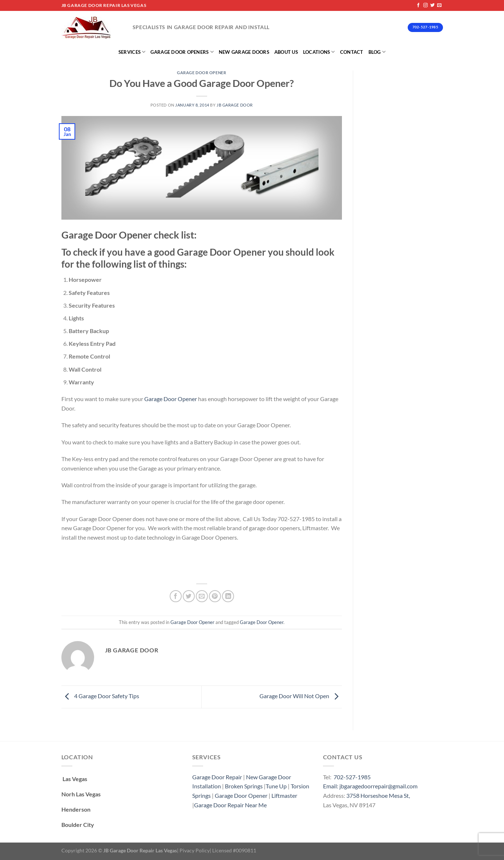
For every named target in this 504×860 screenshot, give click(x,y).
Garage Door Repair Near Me (230, 805)
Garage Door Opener (201, 73)
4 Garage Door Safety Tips (100, 696)
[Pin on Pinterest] (215, 596)
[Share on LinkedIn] (228, 596)
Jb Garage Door (235, 105)
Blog (377, 52)
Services (132, 52)
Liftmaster (284, 795)
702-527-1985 (352, 777)
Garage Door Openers (182, 52)
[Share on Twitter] (189, 596)
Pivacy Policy (195, 850)
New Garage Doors (244, 52)
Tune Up (276, 786)
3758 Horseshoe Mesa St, (378, 795)
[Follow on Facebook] (418, 5)
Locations (319, 52)
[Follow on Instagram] (426, 5)
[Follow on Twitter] (432, 5)
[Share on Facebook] (176, 596)
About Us (286, 52)
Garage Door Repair (217, 777)
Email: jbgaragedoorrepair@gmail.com (370, 786)
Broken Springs (244, 786)
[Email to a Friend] (202, 596)
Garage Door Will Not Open (301, 696)
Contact (352, 52)
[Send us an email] (439, 5)
